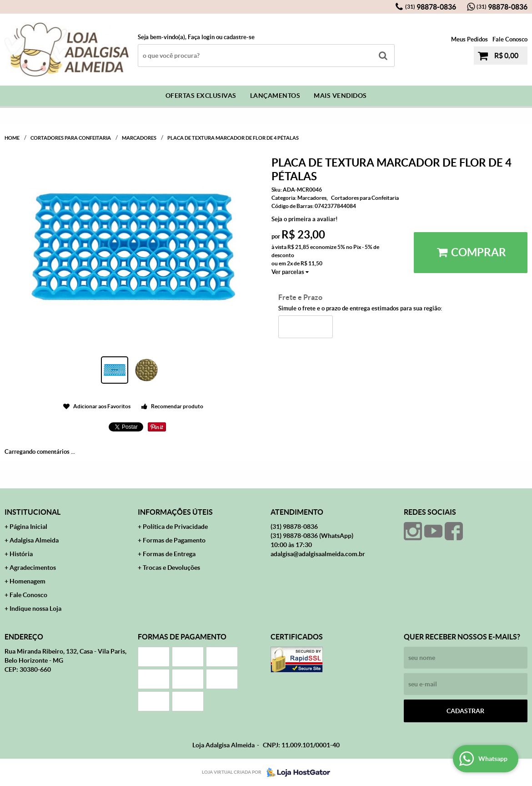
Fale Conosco (510, 39)
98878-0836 (431, 7)
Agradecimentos (33, 568)
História (21, 554)
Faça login (201, 37)
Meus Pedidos (469, 39)
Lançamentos (275, 96)
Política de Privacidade (175, 527)
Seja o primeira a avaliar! (305, 219)
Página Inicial (28, 527)
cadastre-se (239, 37)
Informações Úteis (175, 512)
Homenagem (28, 581)
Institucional (33, 512)
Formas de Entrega (169, 554)
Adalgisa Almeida (34, 540)
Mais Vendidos (340, 96)
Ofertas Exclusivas (201, 96)
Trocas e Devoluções (171, 568)
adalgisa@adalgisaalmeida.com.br (318, 554)
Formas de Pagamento (174, 540)
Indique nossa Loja (35, 609)
